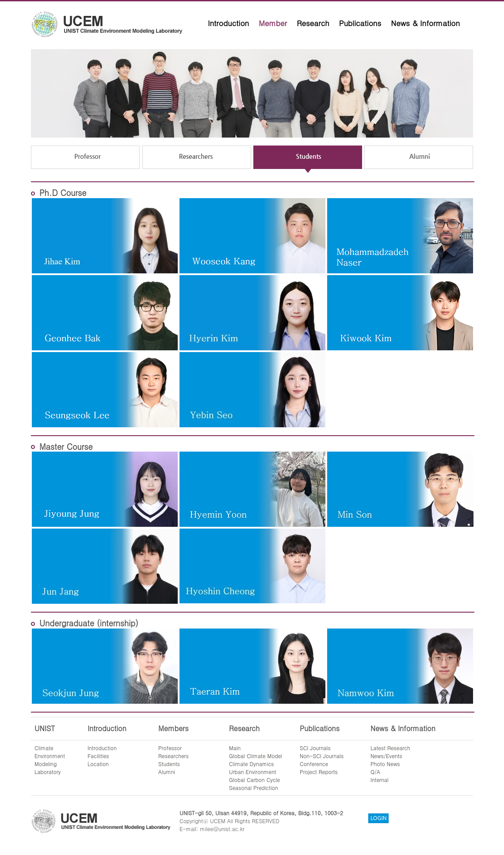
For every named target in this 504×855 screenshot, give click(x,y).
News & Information (425, 23)
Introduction (228, 23)
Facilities (98, 756)
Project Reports (319, 772)
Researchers (174, 756)
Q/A (375, 772)
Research (313, 23)
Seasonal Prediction (254, 788)
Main (235, 748)
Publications (360, 23)
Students (169, 764)
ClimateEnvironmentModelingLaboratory (50, 760)
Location (98, 764)
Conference (314, 764)
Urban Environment (253, 772)
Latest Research (390, 748)
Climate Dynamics (252, 764)
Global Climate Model (256, 756)
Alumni (167, 772)
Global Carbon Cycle (254, 780)
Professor (170, 748)
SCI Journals (315, 748)
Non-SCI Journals (322, 756)
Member (273, 23)
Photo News (385, 764)
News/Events (386, 756)
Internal (380, 780)
